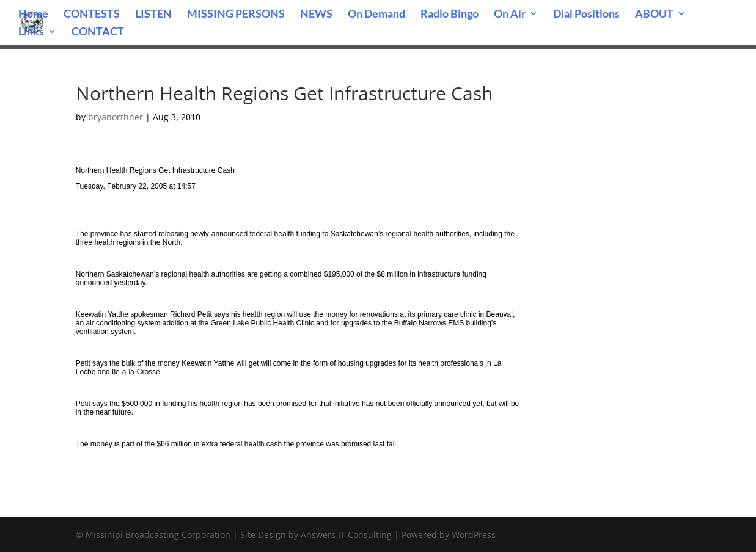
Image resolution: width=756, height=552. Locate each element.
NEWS (316, 15)
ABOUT (654, 15)
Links (31, 32)
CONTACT (98, 32)
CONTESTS (92, 15)
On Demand (376, 15)
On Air (510, 15)
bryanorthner (116, 117)
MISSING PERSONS (236, 15)
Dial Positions (586, 15)
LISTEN (153, 15)
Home (33, 15)
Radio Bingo (450, 15)
